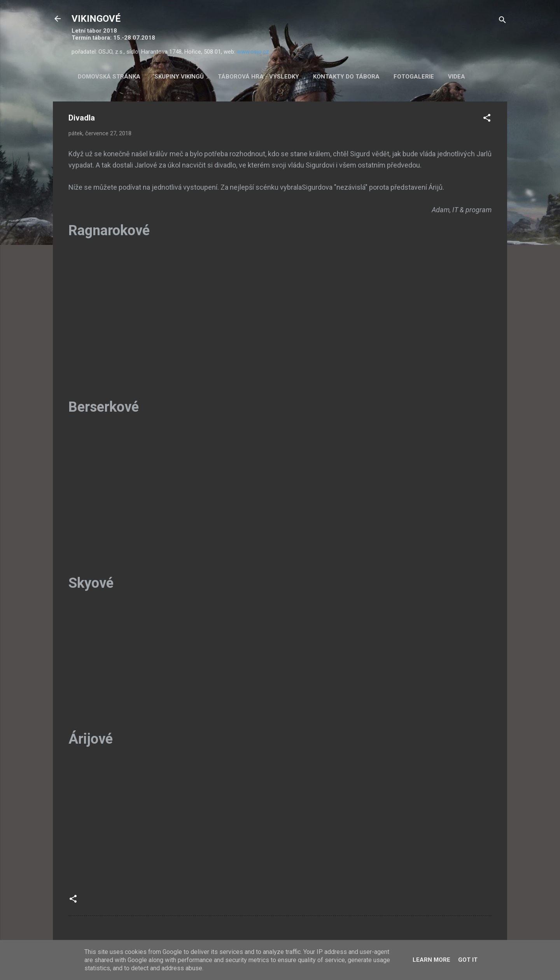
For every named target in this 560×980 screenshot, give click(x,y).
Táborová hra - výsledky (258, 77)
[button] (487, 119)
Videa (457, 77)
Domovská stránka (109, 77)
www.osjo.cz (253, 52)
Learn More (431, 960)
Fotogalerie (414, 77)
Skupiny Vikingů (179, 77)
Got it (468, 960)
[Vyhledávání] (502, 21)
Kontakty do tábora (346, 77)
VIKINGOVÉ (96, 19)
